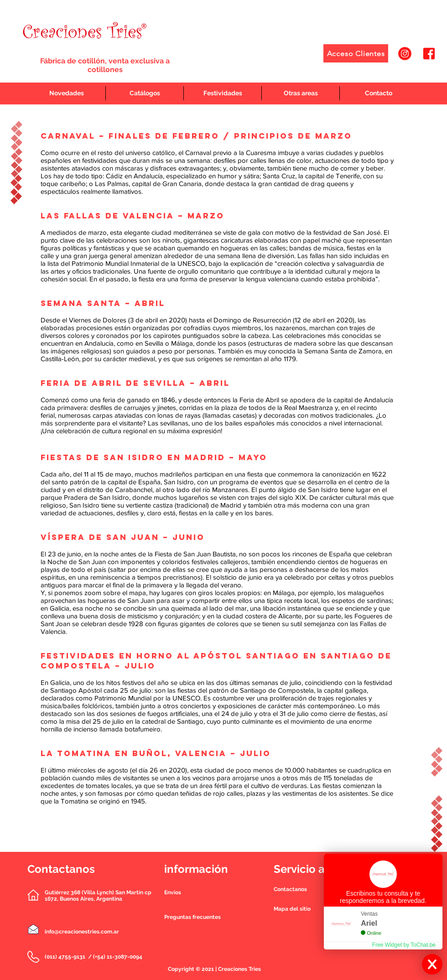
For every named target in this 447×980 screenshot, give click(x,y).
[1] (405, 54)
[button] (290, 889)
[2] (429, 54)
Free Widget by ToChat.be (404, 945)
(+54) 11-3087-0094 (118, 957)
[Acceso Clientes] (356, 53)
